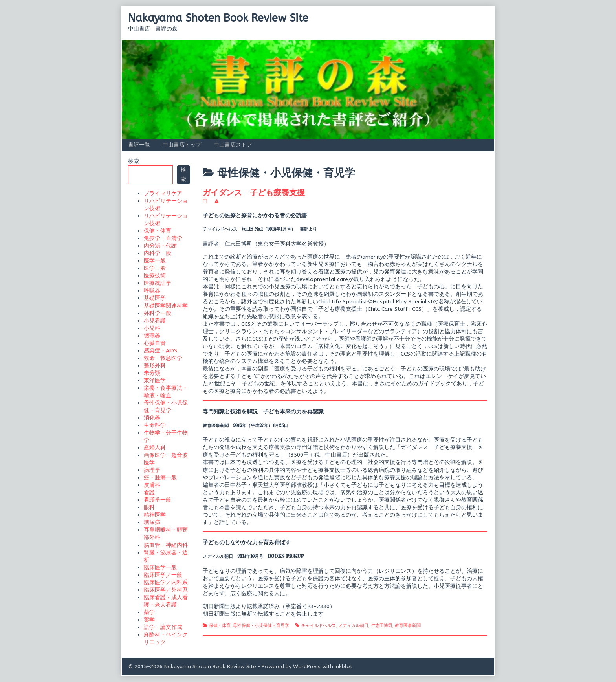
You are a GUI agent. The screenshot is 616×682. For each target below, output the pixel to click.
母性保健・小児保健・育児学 (261, 626)
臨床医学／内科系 (166, 582)
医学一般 (155, 261)
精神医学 (155, 515)
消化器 (152, 418)
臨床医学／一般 (163, 575)
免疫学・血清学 (163, 238)
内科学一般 (158, 253)
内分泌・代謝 (160, 246)
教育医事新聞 (408, 626)
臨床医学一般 (160, 567)
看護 (149, 492)
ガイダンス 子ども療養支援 (254, 192)
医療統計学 (158, 283)
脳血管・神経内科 (166, 545)
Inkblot (344, 666)
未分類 (152, 373)
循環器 (152, 336)
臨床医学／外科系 (166, 590)
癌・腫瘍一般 (160, 478)
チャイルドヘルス (319, 626)
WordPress (307, 666)
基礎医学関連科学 (166, 306)
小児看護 (155, 321)
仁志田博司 (382, 626)
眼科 (149, 507)
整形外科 (155, 366)
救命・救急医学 (163, 358)
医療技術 (155, 276)
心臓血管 (155, 343)
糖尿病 (152, 522)
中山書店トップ (182, 145)
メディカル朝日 (353, 626)
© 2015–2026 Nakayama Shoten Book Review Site (192, 666)
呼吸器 (152, 291)
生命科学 (155, 425)
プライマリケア (163, 193)
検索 (134, 161)
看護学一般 (158, 500)
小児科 (152, 328)
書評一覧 (139, 145)
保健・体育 (220, 626)
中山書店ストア (233, 145)
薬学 (149, 612)
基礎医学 (155, 298)
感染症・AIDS (160, 351)
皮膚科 (152, 485)
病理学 (152, 470)
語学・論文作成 (163, 627)
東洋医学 (155, 380)
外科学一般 (158, 313)
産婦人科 (155, 448)
